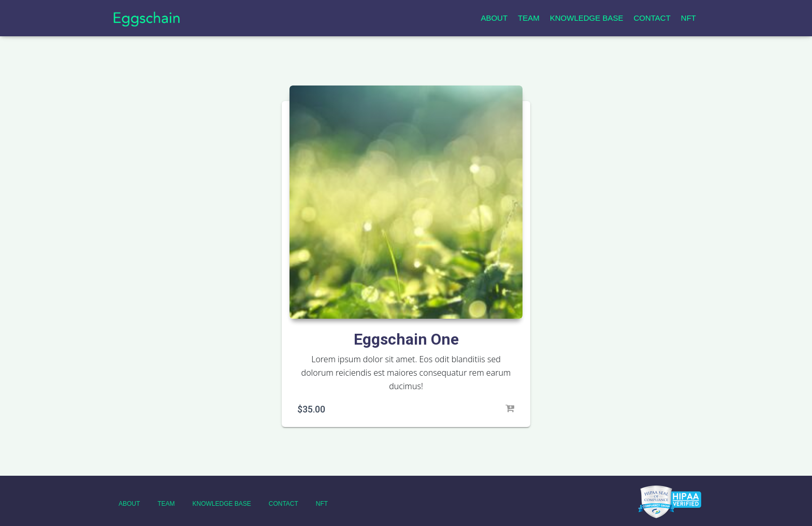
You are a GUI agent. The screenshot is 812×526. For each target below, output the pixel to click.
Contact (652, 18)
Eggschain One (406, 339)
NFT (688, 18)
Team (529, 18)
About (494, 18)
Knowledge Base (587, 18)
